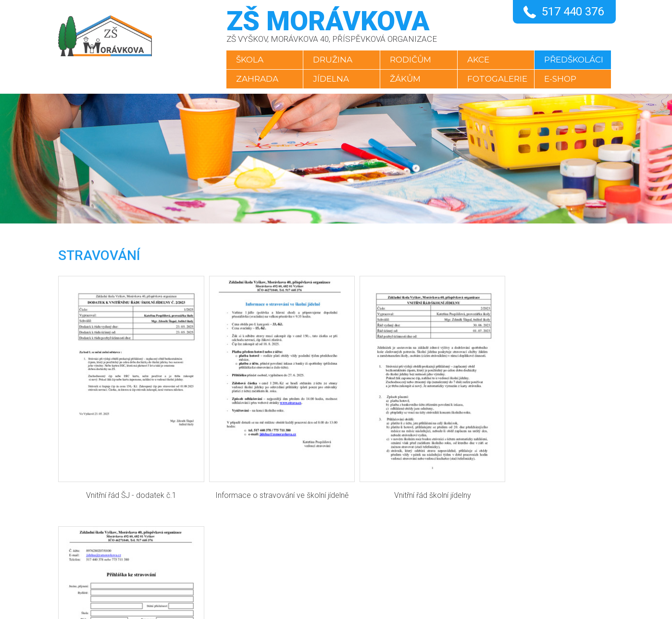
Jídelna (329, 79)
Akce (479, 60)
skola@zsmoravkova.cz (324, 561)
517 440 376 (573, 12)
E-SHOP (562, 79)
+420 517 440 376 (311, 537)
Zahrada (254, 79)
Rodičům (410, 60)
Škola (246, 60)
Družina (331, 60)
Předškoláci (576, 60)
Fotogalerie (498, 79)
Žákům (405, 79)
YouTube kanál (305, 584)
